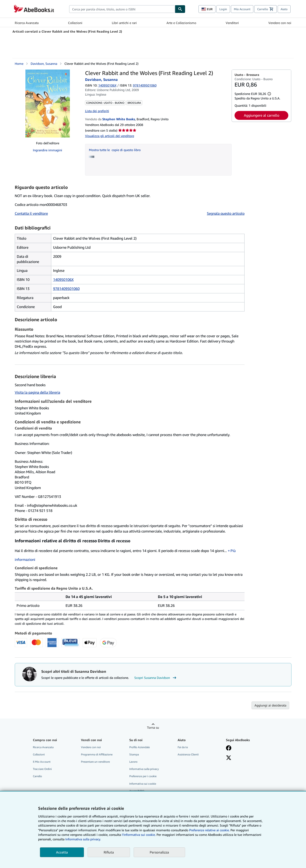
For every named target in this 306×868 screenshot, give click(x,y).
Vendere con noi (280, 23)
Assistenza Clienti (188, 754)
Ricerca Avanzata (27, 23)
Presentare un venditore (95, 762)
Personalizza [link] (159, 852)
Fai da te (183, 747)
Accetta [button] (62, 852)
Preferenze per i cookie (143, 776)
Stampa (134, 754)
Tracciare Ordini (42, 769)
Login (223, 9)
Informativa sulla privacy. (83, 839)
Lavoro (133, 762)
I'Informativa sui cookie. (139, 835)
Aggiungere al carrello (262, 115)
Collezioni (75, 23)
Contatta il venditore (31, 213)
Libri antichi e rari (124, 23)
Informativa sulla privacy (144, 769)
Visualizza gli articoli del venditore (110, 136)
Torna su (153, 727)
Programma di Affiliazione (97, 754)
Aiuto (284, 9)
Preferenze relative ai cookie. (209, 830)
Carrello (37, 776)
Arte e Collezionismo (181, 23)
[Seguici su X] (229, 758)
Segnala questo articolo (226, 213)
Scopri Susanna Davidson (156, 678)
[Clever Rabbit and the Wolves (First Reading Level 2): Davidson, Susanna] (48, 104)
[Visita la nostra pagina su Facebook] (229, 748)
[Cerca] (180, 9)
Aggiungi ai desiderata (270, 705)
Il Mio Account (42, 762)
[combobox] (122, 9)
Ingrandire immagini (48, 150)
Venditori (232, 23)
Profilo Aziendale (140, 747)
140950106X (107, 85)
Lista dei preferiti (97, 111)
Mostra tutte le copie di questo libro (115, 150)
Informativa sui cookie (143, 784)
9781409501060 (66, 289)
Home (19, 64)
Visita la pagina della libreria (37, 392)
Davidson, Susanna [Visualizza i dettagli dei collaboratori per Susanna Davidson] (44, 64)
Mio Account (242, 9)
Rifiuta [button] (109, 852)
